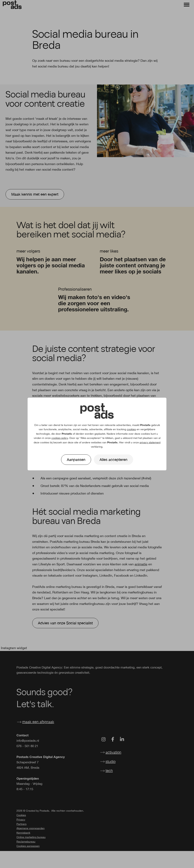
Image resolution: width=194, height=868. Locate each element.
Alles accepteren (113, 460)
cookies (131, 429)
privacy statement (150, 442)
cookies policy (60, 438)
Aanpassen (76, 460)
